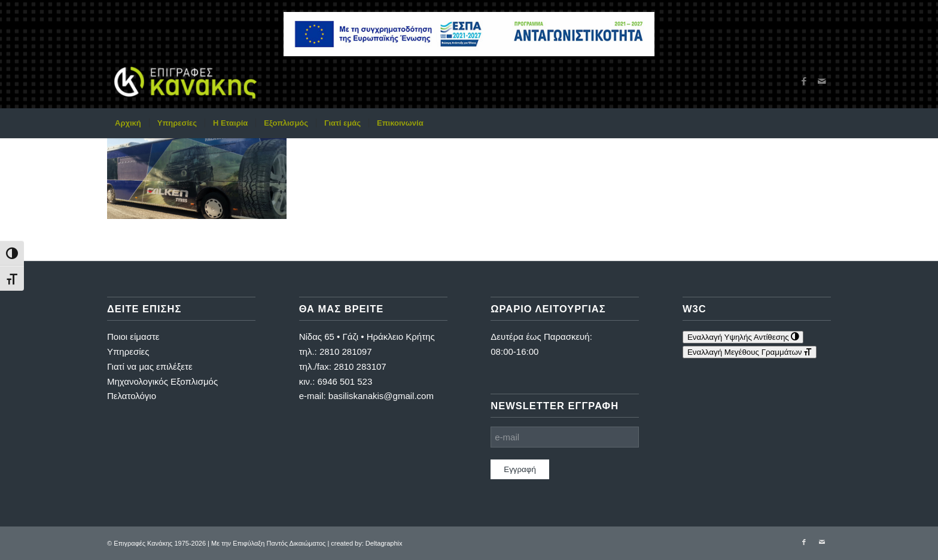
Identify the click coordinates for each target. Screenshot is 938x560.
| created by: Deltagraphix (365, 543)
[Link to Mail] (822, 81)
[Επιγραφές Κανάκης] (185, 81)
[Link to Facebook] (804, 81)
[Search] (823, 123)
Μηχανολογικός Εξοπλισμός (162, 381)
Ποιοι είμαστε (133, 337)
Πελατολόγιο (132, 396)
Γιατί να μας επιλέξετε (150, 366)
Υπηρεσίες (128, 351)
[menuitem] (128, 123)
